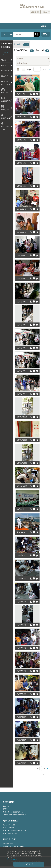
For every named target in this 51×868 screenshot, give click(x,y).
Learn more (12, 859)
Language (6, 108)
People (4, 76)
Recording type (6, 126)
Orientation (7, 99)
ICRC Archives (9, 825)
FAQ (5, 809)
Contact (6, 806)
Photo (21, 44)
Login (33, 12)
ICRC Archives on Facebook (15, 830)
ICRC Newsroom (10, 833)
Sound (42, 51)
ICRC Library (8, 828)
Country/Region (7, 65)
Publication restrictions (7, 83)
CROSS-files (8, 843)
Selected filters (7, 45)
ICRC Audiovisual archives (32, 6)
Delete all (6, 54)
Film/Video (24, 51)
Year (3, 60)
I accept (29, 864)
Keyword (6, 71)
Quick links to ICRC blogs (14, 846)
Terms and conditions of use (15, 815)
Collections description (13, 812)
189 (26, 45)
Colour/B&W (7, 91)
